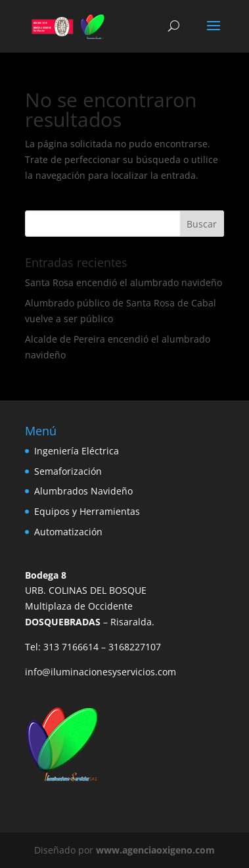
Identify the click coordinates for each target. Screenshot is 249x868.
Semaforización (68, 471)
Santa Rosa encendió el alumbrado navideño (124, 282)
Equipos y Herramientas (87, 511)
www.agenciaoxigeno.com (155, 850)
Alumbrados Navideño (83, 491)
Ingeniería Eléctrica (77, 451)
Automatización (68, 532)
